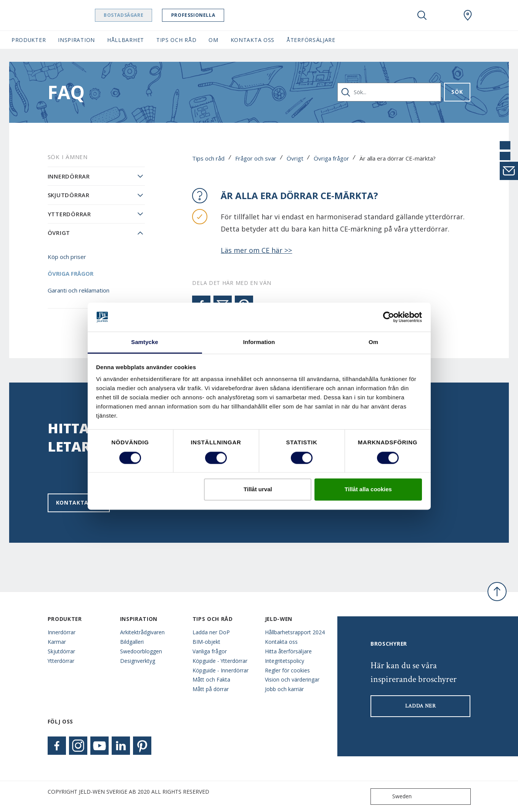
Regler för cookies (287, 670)
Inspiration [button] (76, 40)
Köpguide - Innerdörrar (221, 670)
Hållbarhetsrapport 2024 (295, 632)
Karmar (57, 642)
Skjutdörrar (69, 195)
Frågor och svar (256, 158)
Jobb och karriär (284, 689)
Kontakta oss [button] (253, 40)
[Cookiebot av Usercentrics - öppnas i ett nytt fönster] (389, 317)
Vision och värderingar (292, 679)
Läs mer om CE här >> (256, 250)
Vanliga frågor (210, 651)
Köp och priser (67, 257)
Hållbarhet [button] (126, 40)
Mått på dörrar (211, 689)
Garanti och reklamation (79, 290)
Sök (457, 92)
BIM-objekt (206, 642)
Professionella (212, 15)
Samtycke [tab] (145, 342)
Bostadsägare (143, 15)
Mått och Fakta (211, 679)
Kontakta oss (79, 502)
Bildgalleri (132, 642)
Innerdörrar (69, 176)
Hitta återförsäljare (288, 651)
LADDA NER (421, 706)
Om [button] (213, 40)
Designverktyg (138, 661)
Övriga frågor (331, 158)
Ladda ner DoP (211, 632)
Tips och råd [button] (176, 40)
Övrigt (295, 158)
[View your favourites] (445, 15)
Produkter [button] (29, 40)
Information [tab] (259, 342)
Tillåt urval (258, 490)
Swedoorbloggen (141, 651)
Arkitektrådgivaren (142, 632)
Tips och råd (208, 158)
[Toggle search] (422, 15)
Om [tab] (373, 342)
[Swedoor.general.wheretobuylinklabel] (468, 15)
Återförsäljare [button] (311, 40)
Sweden (393, 797)
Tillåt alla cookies (368, 490)
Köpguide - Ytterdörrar (220, 661)
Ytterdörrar (69, 214)
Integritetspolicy (285, 661)
